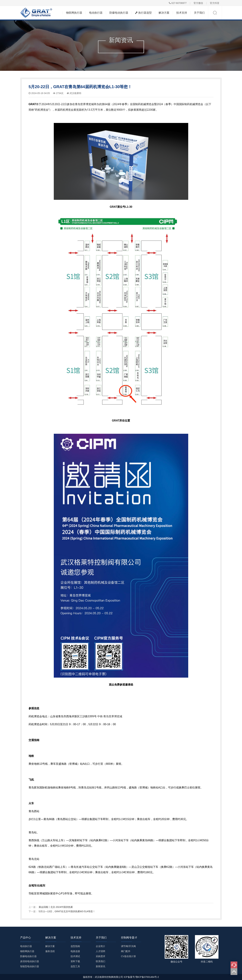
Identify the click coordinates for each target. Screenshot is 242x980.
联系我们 (100, 961)
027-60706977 (178, 3)
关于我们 (199, 13)
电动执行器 (96, 13)
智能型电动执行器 (30, 966)
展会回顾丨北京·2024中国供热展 (56, 907)
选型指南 (75, 946)
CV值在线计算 (128, 956)
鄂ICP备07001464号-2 (147, 977)
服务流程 (50, 951)
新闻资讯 (100, 966)
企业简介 (100, 946)
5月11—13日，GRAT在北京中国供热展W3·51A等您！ (67, 911)
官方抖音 (215, 3)
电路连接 (75, 951)
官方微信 (198, 3)
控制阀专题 (129, 938)
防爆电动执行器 (119, 13)
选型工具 (75, 966)
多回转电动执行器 (30, 961)
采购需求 (100, 956)
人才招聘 (100, 951)
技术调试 (75, 956)
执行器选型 (143, 13)
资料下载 (75, 961)
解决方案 (164, 13)
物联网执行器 (74, 13)
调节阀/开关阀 (128, 946)
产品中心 (26, 938)
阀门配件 (126, 951)
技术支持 (182, 13)
